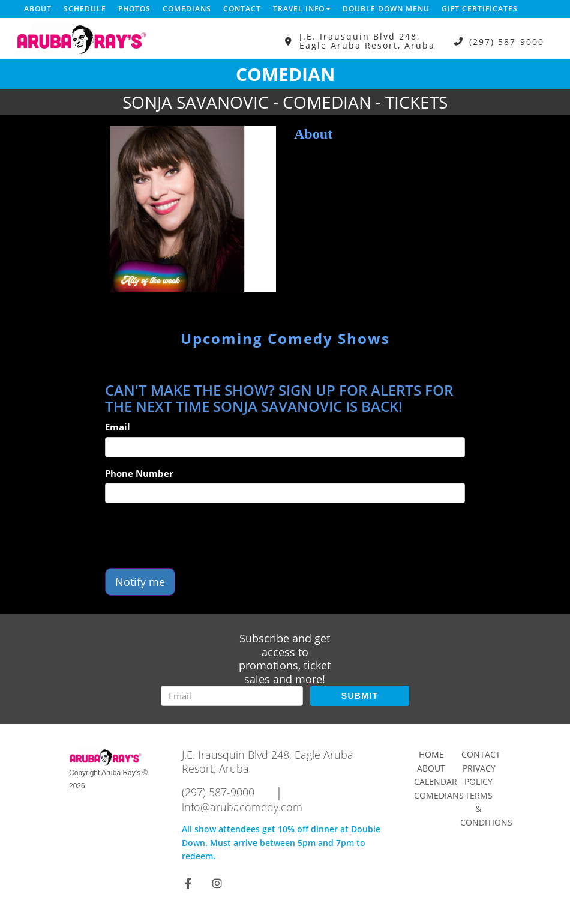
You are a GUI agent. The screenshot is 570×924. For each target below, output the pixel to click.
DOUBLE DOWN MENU (386, 9)
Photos (134, 9)
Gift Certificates (480, 9)
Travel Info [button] (302, 9)
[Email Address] (232, 696)
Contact (242, 9)
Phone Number (139, 473)
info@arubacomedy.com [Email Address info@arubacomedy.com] (242, 807)
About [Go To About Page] (431, 768)
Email (118, 427)
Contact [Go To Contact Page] (481, 754)
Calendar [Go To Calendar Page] (436, 781)
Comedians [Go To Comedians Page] (439, 795)
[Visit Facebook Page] (188, 883)
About (38, 9)
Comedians (187, 9)
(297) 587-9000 (507, 41)
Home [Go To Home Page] (431, 754)
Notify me (140, 582)
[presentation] (196, 536)
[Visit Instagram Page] (217, 883)
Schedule (85, 9)
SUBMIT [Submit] (360, 696)
